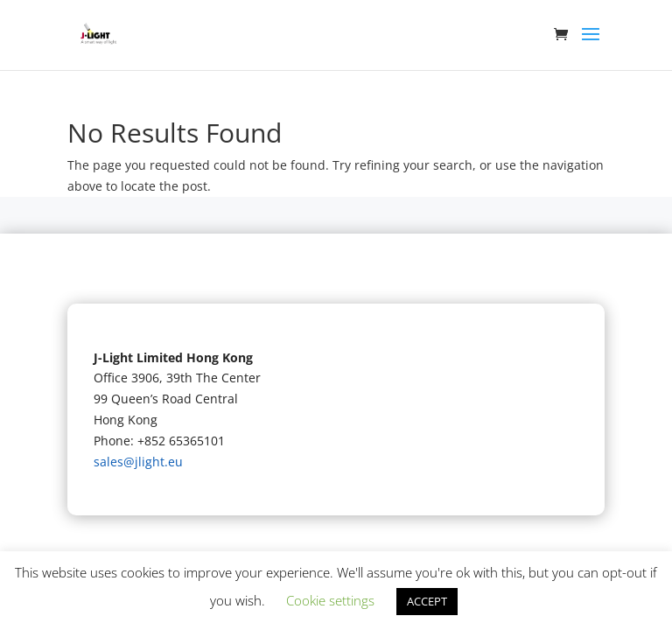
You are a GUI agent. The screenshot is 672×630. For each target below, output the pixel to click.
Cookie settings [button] (330, 600)
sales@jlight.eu (138, 462)
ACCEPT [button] (427, 601)
